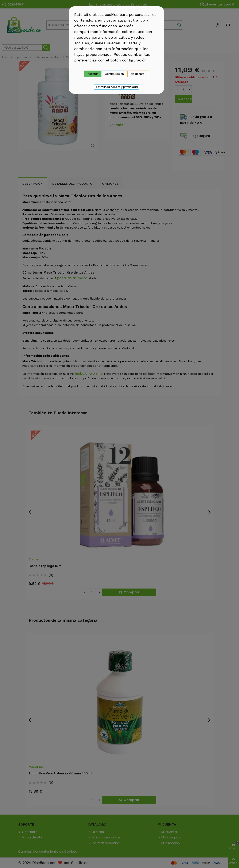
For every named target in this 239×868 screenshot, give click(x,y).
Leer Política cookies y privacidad (116, 87)
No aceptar (138, 74)
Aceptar (93, 74)
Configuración (114, 74)
